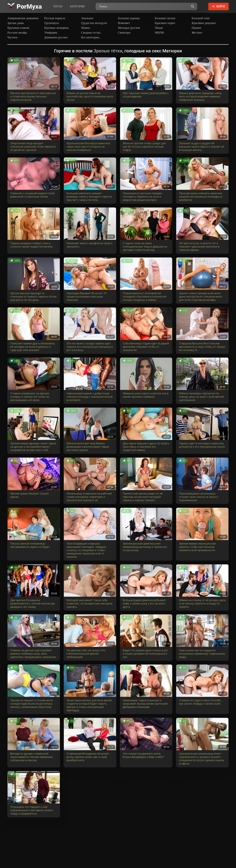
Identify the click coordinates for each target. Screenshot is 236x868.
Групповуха (52, 23)
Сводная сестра (91, 33)
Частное (12, 37)
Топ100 (58, 6)
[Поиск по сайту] (192, 6)
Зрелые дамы (16, 23)
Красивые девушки (204, 23)
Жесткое (197, 33)
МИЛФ (159, 33)
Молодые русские (129, 28)
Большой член (201, 18)
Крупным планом (18, 28)
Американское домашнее (23, 18)
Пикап (159, 28)
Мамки (86, 28)
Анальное (87, 18)
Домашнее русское (56, 37)
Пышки (196, 28)
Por (29, 6)
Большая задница (129, 18)
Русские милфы (17, 33)
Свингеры (124, 33)
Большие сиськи (165, 18)
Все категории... (91, 37)
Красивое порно (165, 23)
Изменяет (124, 23)
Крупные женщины (56, 28)
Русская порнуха (55, 18)
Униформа (51, 33)
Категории (77, 6)
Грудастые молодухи (94, 23)
